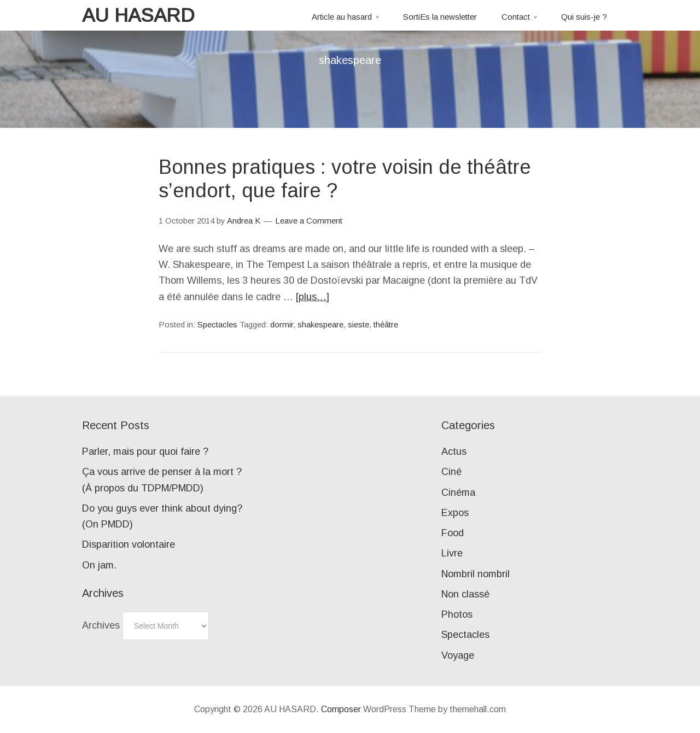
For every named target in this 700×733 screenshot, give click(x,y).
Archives (101, 625)
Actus (454, 451)
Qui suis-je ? (584, 17)
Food (453, 533)
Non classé (465, 594)
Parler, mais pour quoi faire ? (145, 451)
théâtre (386, 324)
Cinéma (458, 492)
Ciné (451, 472)
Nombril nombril (476, 574)
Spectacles (217, 324)
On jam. (99, 565)
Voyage (458, 655)
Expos (455, 513)
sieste (358, 324)
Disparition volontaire (129, 544)
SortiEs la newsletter (440, 17)
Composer (341, 709)
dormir (282, 324)
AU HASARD (138, 15)
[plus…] (313, 297)
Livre (452, 553)
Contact (516, 17)
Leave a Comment (309, 221)
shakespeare (320, 324)
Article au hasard (342, 17)
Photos (457, 614)
